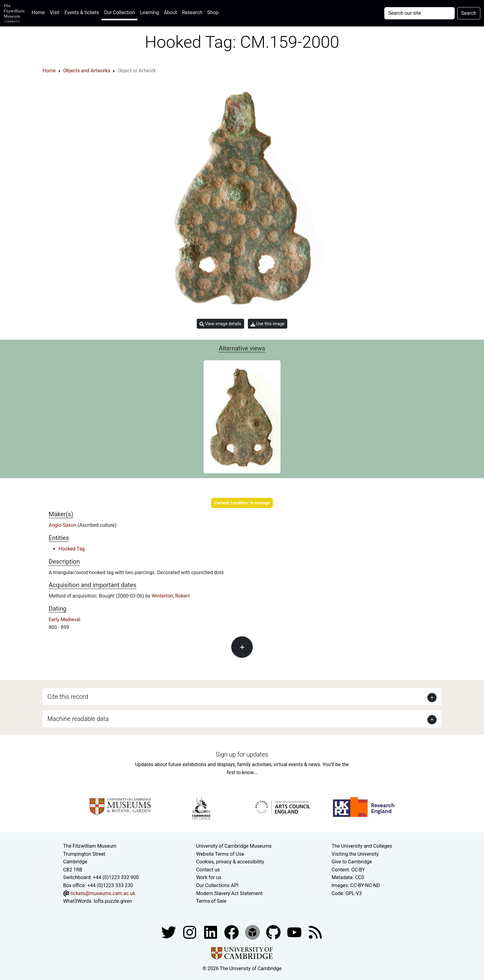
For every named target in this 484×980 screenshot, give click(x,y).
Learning (149, 12)
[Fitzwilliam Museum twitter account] (169, 932)
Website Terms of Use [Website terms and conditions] (220, 854)
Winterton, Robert (171, 596)
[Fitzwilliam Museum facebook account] (211, 932)
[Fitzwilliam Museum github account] (274, 932)
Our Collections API (217, 885)
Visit (55, 12)
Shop (213, 12)
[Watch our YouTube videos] (295, 932)
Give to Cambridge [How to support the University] (352, 862)
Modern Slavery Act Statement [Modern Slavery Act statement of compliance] (229, 893)
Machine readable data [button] (78, 719)
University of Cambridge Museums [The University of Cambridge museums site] (234, 846)
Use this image (268, 324)
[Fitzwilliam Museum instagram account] (190, 932)
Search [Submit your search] (469, 13)
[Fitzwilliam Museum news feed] (315, 932)
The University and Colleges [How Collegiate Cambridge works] (362, 846)
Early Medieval (65, 620)
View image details (220, 324)
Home (40, 12)
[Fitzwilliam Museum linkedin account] (232, 932)
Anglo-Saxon (63, 525)
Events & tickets (82, 12)
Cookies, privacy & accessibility (230, 862)
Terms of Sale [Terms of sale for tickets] (211, 901)
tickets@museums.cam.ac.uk (103, 893)
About (170, 12)
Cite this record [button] (68, 697)
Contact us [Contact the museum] (208, 870)
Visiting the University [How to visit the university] (355, 854)
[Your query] (419, 13)
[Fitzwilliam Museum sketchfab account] (253, 932)
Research (192, 12)
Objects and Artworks (87, 71)
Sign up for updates (242, 754)
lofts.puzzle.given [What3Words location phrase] (113, 901)
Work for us (209, 877)
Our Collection (119, 12)
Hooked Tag (72, 549)
